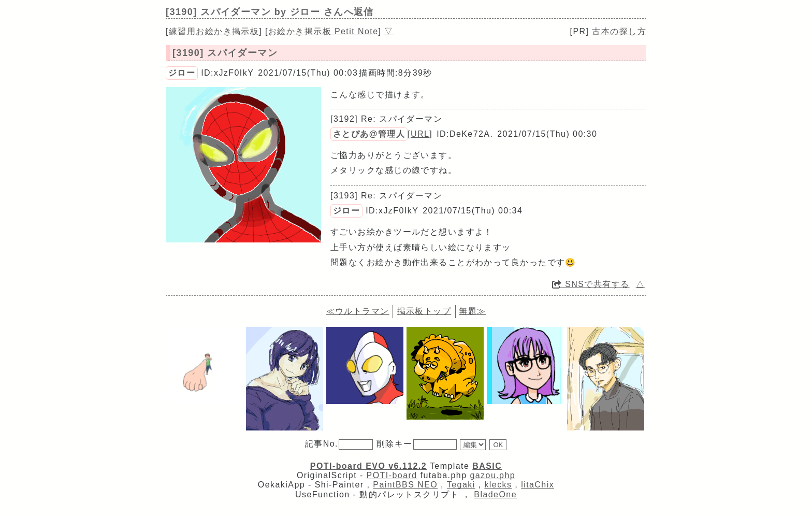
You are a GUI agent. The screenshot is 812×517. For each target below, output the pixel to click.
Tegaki (461, 485)
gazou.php (492, 475)
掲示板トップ (424, 311)
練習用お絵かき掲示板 (214, 31)
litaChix (538, 485)
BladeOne (495, 494)
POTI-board (392, 475)
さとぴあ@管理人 (369, 134)
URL (420, 134)
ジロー (182, 73)
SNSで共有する (591, 284)
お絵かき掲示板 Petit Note (323, 31)
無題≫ (472, 311)
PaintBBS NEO (405, 485)
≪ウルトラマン (358, 311)
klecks (498, 485)
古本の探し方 (619, 31)
